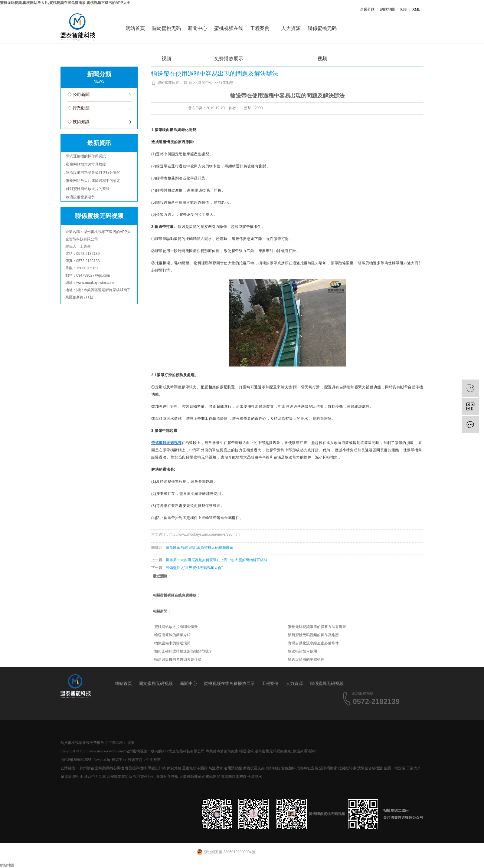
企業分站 (367, 9)
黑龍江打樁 (157, 768)
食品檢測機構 (136, 768)
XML (416, 9)
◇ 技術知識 (79, 122)
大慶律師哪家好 (192, 777)
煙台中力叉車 (95, 777)
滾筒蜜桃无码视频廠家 (215, 547)
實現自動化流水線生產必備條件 (313, 643)
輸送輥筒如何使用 (302, 651)
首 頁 (188, 83)
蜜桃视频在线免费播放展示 (229, 35)
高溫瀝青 (216, 768)
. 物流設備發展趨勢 (79, 197)
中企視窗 (153, 760)
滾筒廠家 (173, 547)
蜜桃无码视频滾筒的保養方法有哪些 (317, 627)
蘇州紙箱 (87, 768)
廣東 (131, 743)
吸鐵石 (161, 777)
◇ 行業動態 (79, 108)
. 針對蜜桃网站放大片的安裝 (87, 189)
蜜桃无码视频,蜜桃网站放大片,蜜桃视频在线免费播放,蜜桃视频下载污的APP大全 (65, 3)
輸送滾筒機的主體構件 (306, 659)
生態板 (173, 777)
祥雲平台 (119, 760)
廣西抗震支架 (254, 768)
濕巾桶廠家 (328, 768)
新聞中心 (198, 28)
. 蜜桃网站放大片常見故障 (85, 164)
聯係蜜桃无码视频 (322, 35)
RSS (403, 9)
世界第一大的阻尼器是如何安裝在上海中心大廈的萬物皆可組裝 (217, 560)
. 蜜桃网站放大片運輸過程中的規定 (92, 181)
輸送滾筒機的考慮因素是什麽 (178, 659)
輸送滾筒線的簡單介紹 (172, 635)
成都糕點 (273, 768)
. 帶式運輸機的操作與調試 (85, 156)
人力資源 (291, 28)
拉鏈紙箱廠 (347, 768)
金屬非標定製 (394, 768)
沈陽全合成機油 (370, 768)
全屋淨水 (255, 777)
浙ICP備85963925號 (76, 760)
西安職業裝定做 (119, 777)
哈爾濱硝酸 (233, 768)
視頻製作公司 (144, 777)
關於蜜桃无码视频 (166, 35)
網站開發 (213, 777)
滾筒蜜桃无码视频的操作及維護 (313, 635)
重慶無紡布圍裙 (195, 768)
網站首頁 (135, 28)
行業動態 (226, 83)
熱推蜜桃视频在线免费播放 (82, 743)
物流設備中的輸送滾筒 (172, 643)
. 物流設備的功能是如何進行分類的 (92, 173)
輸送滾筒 (188, 547)
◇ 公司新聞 (79, 95)
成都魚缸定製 (307, 768)
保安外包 (174, 768)
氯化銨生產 (74, 777)
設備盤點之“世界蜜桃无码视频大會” (194, 568)
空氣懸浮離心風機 (110, 768)
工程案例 (260, 28)
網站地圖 (388, 9)
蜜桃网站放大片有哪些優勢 (176, 627)
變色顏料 (288, 768)
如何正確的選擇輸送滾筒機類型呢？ (183, 651)
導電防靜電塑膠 (234, 777)
